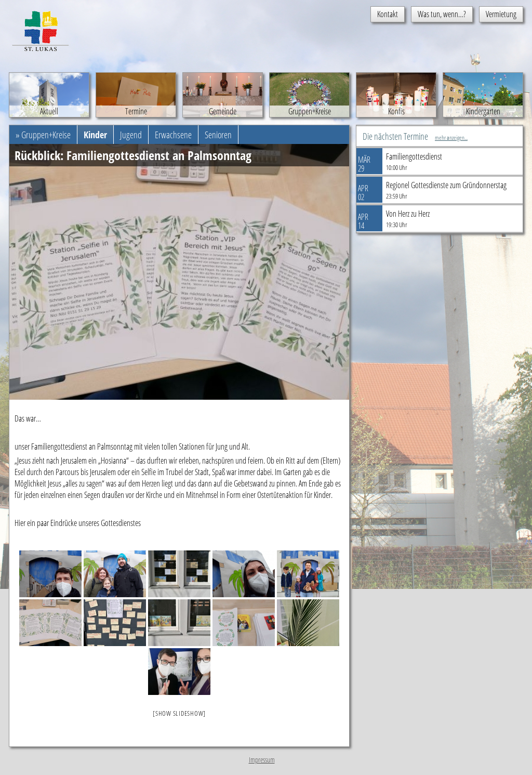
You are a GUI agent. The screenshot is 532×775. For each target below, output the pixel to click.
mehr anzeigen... (451, 137)
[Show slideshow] (179, 713)
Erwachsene (173, 135)
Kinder (95, 135)
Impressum (262, 760)
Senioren (218, 135)
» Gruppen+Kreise (43, 135)
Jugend (131, 135)
